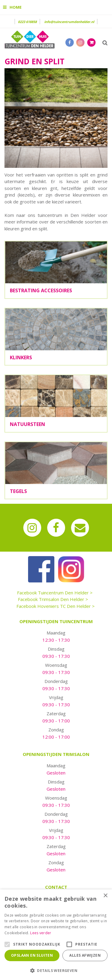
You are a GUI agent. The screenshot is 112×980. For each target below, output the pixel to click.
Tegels (18, 491)
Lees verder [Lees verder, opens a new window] (41, 933)
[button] (56, 970)
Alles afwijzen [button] (85, 955)
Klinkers (21, 357)
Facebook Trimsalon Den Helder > (53, 599)
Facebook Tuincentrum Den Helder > (55, 593)
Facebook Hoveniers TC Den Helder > (56, 606)
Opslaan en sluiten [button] (32, 955)
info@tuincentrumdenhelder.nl (69, 22)
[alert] (56, 935)
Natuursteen (27, 424)
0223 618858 (27, 22)
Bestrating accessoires (41, 290)
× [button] (105, 896)
